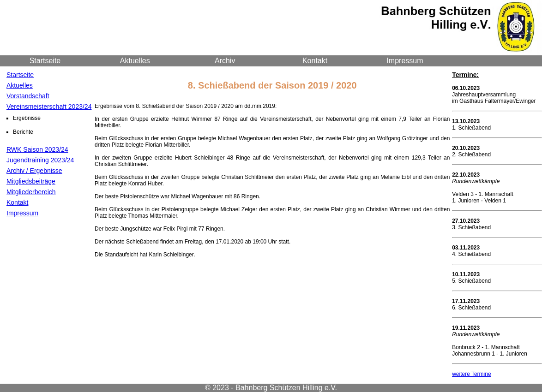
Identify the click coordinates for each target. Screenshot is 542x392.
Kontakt (315, 61)
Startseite (45, 61)
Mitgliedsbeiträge (31, 181)
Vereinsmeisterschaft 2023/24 (49, 107)
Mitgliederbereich (31, 192)
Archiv (225, 61)
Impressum (405, 61)
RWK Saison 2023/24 (37, 149)
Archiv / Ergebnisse (34, 171)
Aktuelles (135, 61)
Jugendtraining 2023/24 (40, 160)
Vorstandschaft (28, 96)
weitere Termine (471, 374)
